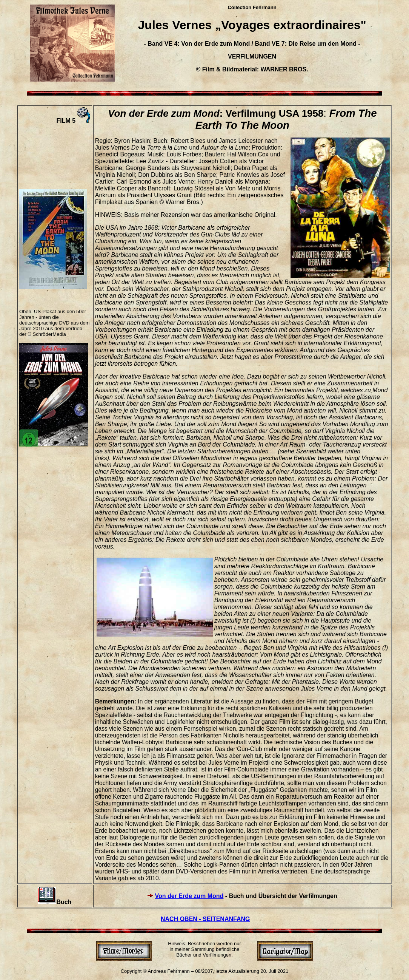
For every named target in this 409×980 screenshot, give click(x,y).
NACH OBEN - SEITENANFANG (205, 919)
